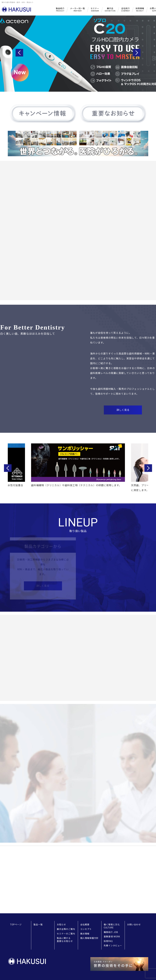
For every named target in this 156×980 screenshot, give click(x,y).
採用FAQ (108, 941)
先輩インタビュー (113, 946)
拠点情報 (85, 934)
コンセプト (86, 929)
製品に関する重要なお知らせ (65, 940)
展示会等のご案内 (66, 929)
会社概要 (85, 925)
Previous (19, 53)
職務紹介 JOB (111, 932)
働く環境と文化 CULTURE (112, 926)
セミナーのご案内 (66, 934)
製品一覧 (38, 925)
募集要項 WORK (112, 937)
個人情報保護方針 (89, 938)
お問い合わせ (134, 925)
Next (137, 53)
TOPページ (16, 925)
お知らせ (61, 925)
